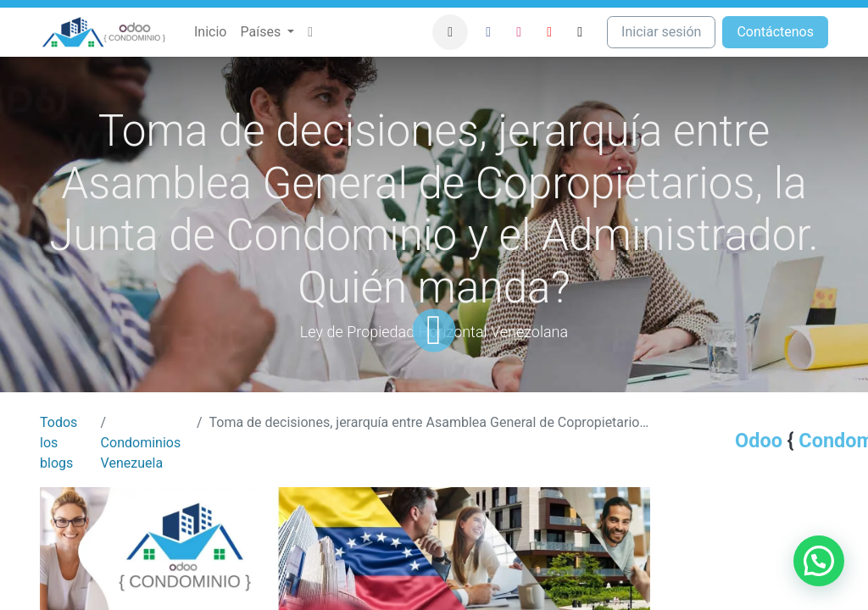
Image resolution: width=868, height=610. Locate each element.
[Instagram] (519, 32)
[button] (450, 32)
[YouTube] (549, 32)
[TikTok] (580, 32)
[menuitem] (210, 32)
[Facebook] (488, 32)
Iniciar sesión (661, 32)
